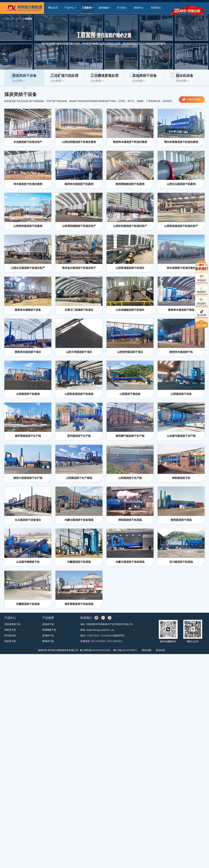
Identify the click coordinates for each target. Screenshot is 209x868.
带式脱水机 (10, 636)
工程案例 (87, 8)
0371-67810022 (115, 641)
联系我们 (156, 8)
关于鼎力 (122, 8)
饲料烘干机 (10, 630)
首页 (18, 19)
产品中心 (70, 8)
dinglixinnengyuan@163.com (100, 630)
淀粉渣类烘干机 (12, 624)
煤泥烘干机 (48, 624)
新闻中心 (139, 8)
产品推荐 (48, 618)
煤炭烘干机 (10, 641)
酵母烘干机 (48, 641)
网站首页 (53, 8)
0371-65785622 (98, 641)
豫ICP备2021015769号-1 (125, 650)
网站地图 (147, 650)
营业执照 (160, 650)
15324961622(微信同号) (113, 636)
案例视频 (104, 8)
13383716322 (93, 636)
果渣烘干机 (48, 636)
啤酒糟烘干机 (49, 630)
